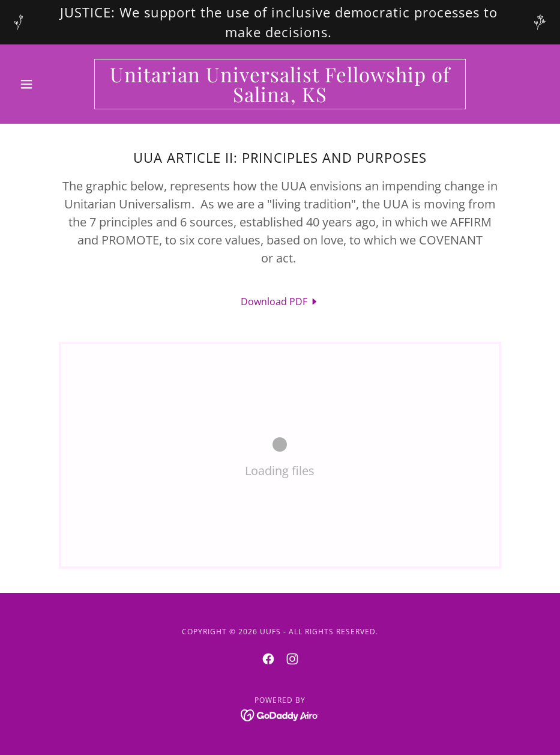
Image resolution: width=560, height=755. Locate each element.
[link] (280, 99)
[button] (54, 84)
